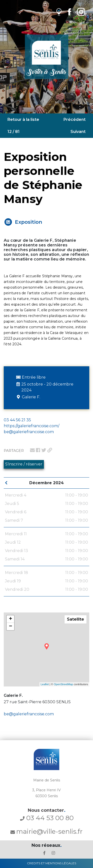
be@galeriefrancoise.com (29, 714)
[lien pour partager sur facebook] (38, 450)
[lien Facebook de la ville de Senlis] (69, 12)
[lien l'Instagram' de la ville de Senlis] (53, 853)
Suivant (78, 132)
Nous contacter (47, 810)
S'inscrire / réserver (24, 464)
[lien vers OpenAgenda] (59, 12)
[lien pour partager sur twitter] (44, 450)
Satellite (76, 619)
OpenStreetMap (63, 684)
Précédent (75, 120)
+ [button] (11, 619)
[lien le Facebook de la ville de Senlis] (44, 853)
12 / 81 (14, 132)
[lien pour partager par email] (32, 450)
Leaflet (45, 684)
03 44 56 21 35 (17, 420)
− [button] (11, 627)
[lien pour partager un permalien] (50, 450)
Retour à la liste (23, 120)
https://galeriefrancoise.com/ (31, 426)
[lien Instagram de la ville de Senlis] (81, 12)
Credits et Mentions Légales (52, 863)
